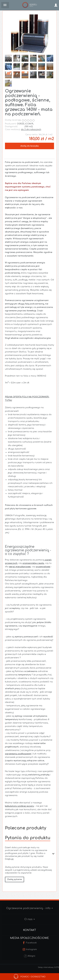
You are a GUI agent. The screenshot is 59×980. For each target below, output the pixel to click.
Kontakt (30, 930)
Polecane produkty (26, 828)
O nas (30, 919)
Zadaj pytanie (15, 879)
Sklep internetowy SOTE (48, 967)
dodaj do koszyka (30, 146)
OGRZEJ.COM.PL (25, 124)
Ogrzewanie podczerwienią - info (30, 908)
